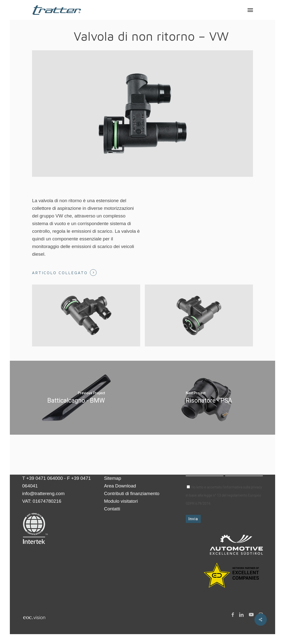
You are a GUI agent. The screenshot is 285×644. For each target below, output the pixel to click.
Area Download (120, 486)
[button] (250, 10)
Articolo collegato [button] (60, 273)
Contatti (112, 509)
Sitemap (113, 478)
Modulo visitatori (121, 501)
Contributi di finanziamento (132, 493)
